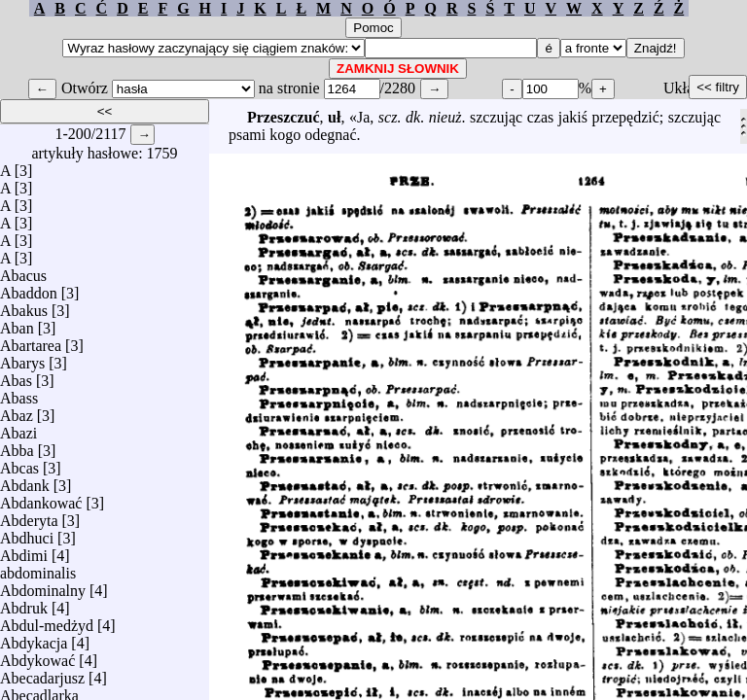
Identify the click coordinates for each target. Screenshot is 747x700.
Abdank (25, 481)
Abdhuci (27, 533)
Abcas (19, 463)
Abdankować (41, 498)
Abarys (22, 358)
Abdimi (24, 551)
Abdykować (37, 656)
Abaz (17, 411)
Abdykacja (34, 638)
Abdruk (24, 603)
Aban (17, 323)
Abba (17, 446)
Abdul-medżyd (47, 621)
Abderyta (29, 516)
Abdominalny (43, 586)
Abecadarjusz (42, 673)
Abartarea (31, 341)
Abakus (24, 306)
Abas (16, 376)
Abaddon (29, 288)
